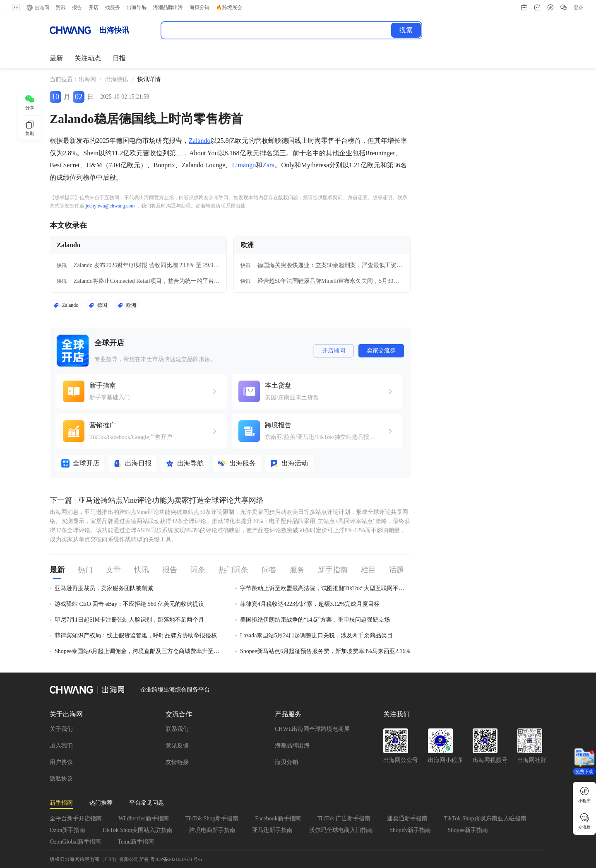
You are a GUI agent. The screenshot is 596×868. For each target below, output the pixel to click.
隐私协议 (61, 779)
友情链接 (177, 762)
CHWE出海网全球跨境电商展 (312, 729)
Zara (268, 165)
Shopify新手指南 (410, 830)
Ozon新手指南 (67, 830)
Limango (244, 165)
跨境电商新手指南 (212, 830)
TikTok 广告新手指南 (344, 819)
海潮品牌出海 (292, 746)
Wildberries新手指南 (144, 819)
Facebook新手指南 (278, 819)
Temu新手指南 (136, 842)
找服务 (110, 7)
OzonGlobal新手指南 (75, 842)
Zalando (199, 141)
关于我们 (61, 729)
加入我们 (61, 746)
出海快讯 (117, 79)
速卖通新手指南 (407, 819)
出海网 (87, 79)
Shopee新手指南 (467, 830)
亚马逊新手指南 (272, 830)
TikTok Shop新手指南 (212, 819)
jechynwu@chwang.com (110, 206)
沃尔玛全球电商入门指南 (341, 830)
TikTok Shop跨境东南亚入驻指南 (485, 819)
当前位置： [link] (64, 79)
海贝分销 (286, 762)
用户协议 (61, 762)
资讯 (58, 7)
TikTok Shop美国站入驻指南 (137, 830)
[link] (87, 80)
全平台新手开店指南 (76, 819)
